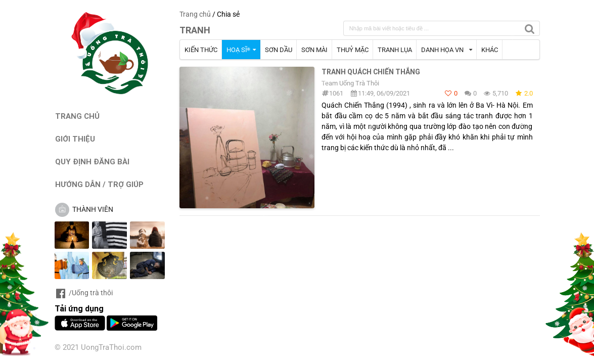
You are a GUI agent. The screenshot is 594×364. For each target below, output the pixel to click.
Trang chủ (195, 14)
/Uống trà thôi (84, 293)
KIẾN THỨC (201, 50)
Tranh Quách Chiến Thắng (371, 72)
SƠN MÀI (314, 50)
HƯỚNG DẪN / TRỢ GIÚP (99, 184)
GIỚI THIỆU (75, 139)
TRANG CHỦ (77, 116)
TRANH (195, 30)
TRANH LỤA (395, 50)
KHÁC (490, 50)
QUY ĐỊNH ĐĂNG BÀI (92, 162)
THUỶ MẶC (353, 50)
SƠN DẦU (279, 50)
